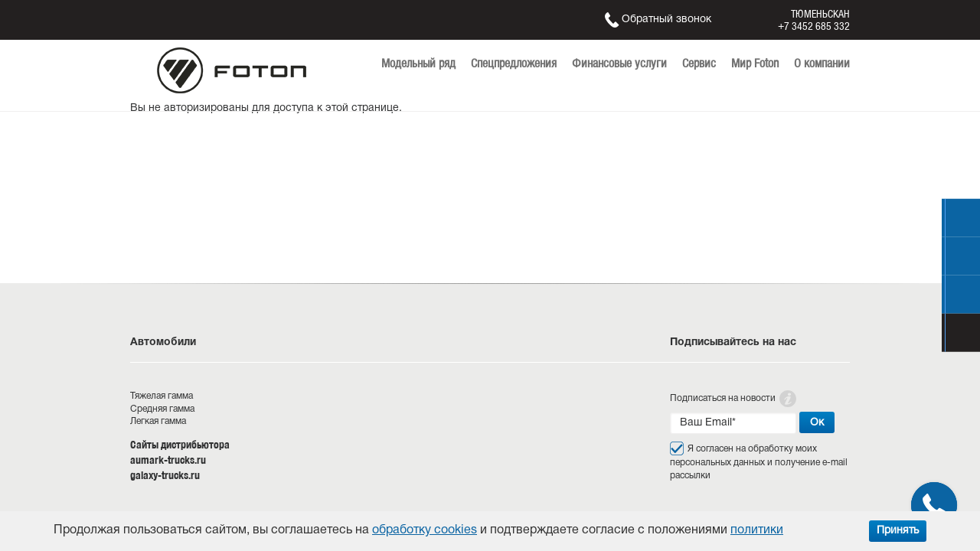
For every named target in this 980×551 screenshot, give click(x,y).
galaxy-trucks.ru (165, 475)
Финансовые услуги (619, 63)
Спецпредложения (514, 63)
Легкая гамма (158, 421)
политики (757, 530)
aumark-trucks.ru (168, 460)
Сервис (699, 63)
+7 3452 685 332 (814, 26)
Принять (898, 531)
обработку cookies (425, 530)
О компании (822, 63)
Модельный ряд (418, 63)
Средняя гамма (162, 409)
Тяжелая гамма (162, 396)
